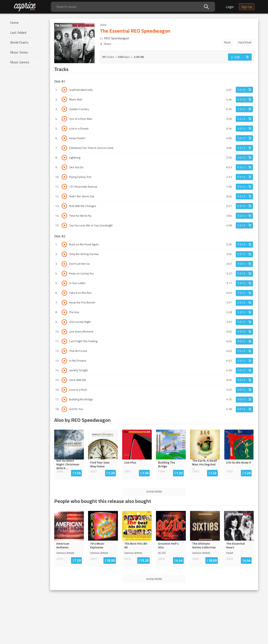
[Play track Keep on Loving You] (64, 274)
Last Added (18, 32)
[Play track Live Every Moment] (64, 332)
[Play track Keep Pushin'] (64, 138)
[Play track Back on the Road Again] (64, 245)
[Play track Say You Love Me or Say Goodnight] (64, 225)
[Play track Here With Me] (64, 380)
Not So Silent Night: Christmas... (69, 464)
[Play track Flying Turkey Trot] (64, 177)
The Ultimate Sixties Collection (204, 545)
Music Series (19, 52)
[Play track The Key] (64, 312)
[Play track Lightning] (64, 158)
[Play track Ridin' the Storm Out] (64, 196)
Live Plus (130, 462)
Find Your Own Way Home (100, 464)
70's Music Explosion (97, 545)
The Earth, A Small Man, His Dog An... (205, 464)
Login (230, 7)
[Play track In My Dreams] (64, 361)
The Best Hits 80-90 (136, 545)
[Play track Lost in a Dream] (64, 128)
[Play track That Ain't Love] (64, 351)
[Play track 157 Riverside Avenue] (64, 187)
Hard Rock (245, 42)
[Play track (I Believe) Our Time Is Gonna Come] (64, 148)
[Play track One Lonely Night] (64, 322)
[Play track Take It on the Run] (64, 293)
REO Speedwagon (117, 38)
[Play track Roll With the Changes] (64, 206)
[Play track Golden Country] (64, 109)
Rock (227, 42)
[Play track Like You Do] (64, 167)
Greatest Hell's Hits (168, 545)
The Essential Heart (235, 545)
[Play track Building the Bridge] (64, 399)
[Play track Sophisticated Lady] (64, 90)
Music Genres (20, 62)
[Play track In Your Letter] (64, 283)
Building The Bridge (167, 464)
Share (105, 44)
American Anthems (63, 545)
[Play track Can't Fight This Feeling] (64, 341)
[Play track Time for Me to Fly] (64, 216)
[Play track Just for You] (64, 409)
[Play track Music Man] (64, 99)
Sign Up (247, 7)
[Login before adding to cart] (240, 57)
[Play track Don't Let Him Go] (64, 264)
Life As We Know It (239, 462)
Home (14, 23)
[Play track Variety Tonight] (64, 370)
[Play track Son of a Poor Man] (64, 119)
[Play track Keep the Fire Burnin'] (64, 303)
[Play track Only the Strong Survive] (64, 254)
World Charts (19, 42)
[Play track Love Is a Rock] (64, 390)
